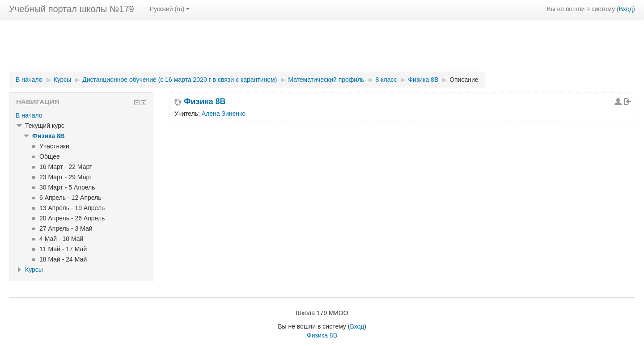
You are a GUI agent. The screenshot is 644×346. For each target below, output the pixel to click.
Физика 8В (423, 80)
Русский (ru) (170, 9)
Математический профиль (326, 80)
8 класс (386, 80)
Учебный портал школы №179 (72, 9)
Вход (626, 9)
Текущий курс (45, 126)
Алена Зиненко (224, 114)
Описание (464, 80)
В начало (29, 80)
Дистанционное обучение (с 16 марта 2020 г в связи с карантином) (180, 80)
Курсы (63, 80)
